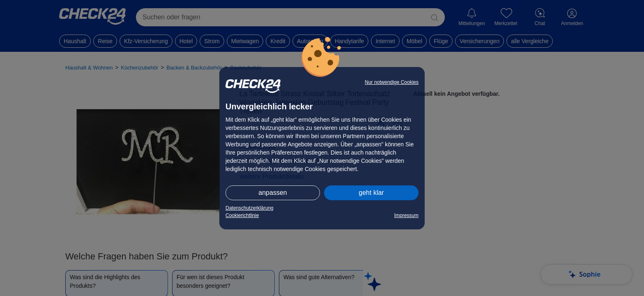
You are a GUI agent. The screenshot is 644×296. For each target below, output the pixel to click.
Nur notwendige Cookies (392, 82)
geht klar (371, 193)
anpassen (273, 193)
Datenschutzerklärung (250, 208)
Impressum (406, 215)
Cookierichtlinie (242, 215)
